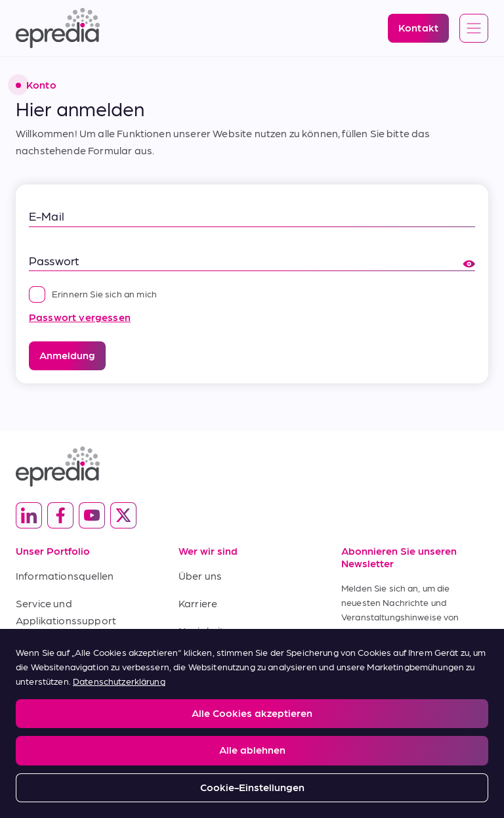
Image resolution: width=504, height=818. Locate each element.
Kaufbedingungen (59, 675)
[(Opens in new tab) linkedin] (29, 515)
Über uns (200, 575)
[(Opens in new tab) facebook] (60, 515)
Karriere (198, 603)
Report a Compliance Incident (236, 721)
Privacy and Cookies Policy (110, 721)
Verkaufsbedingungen (70, 647)
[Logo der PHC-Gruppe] (252, 763)
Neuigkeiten (207, 631)
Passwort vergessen (80, 317)
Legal (26, 721)
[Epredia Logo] (58, 28)
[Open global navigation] (474, 29)
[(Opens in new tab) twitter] (123, 515)
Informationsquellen (65, 575)
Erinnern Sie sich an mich (93, 293)
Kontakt (198, 657)
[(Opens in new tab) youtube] (92, 515)
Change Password (347, 721)
